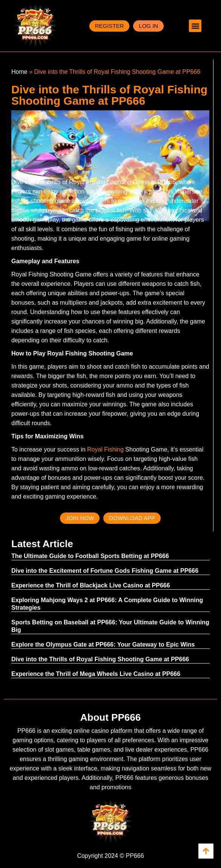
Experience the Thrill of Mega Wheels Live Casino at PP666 (96, 674)
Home (19, 72)
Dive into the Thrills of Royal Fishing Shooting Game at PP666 (100, 659)
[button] (195, 26)
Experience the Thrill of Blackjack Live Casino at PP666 (91, 585)
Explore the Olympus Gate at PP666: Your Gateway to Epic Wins (103, 645)
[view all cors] (206, 851)
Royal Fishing (105, 449)
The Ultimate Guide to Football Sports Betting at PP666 (90, 556)
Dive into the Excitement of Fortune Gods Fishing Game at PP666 (105, 571)
